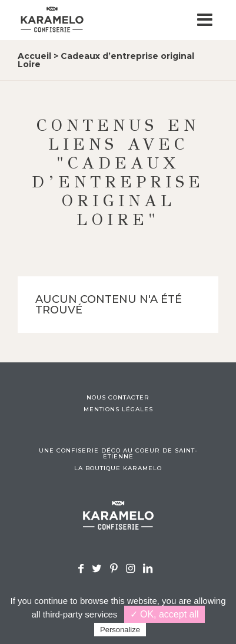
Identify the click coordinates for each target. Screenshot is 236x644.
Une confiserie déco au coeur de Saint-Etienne (118, 454)
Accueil (34, 56)
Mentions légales (118, 409)
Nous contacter (118, 398)
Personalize (120, 630)
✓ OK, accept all (164, 614)
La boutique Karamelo (118, 468)
